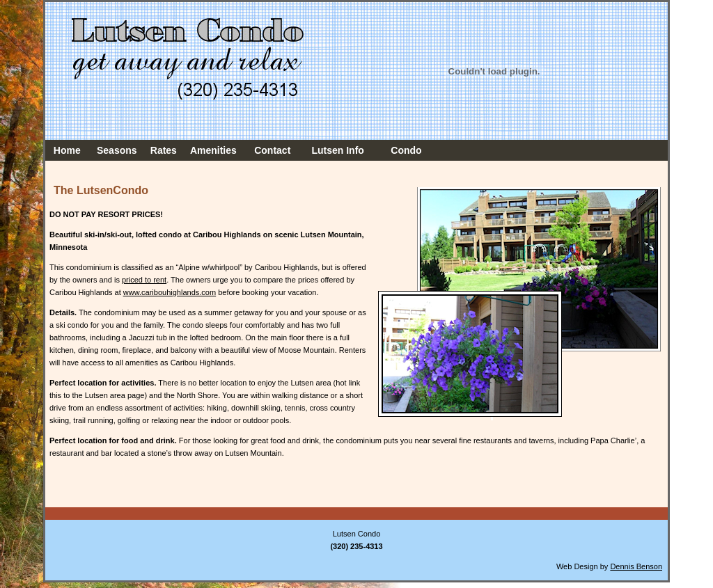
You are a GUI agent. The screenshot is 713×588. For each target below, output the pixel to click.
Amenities (213, 150)
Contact (272, 150)
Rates (164, 150)
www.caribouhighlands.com (170, 292)
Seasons (117, 150)
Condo (406, 150)
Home (67, 150)
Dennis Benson (636, 566)
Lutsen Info (337, 150)
